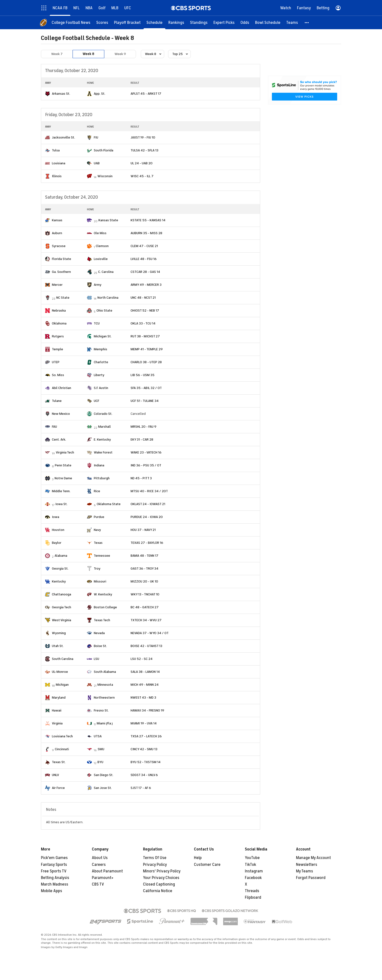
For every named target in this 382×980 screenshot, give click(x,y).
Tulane (57, 401)
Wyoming (59, 633)
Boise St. (100, 646)
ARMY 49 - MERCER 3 (146, 285)
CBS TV (98, 884)
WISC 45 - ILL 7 (142, 176)
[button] (307, 23)
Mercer (57, 285)
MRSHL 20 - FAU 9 (143, 427)
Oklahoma (59, 323)
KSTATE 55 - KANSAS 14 (148, 220)
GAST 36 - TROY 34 (144, 569)
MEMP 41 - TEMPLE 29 (147, 349)
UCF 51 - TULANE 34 (145, 401)
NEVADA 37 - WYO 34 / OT (150, 633)
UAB (97, 163)
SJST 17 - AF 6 (141, 788)
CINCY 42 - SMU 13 (144, 749)
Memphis (100, 349)
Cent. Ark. (59, 439)
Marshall (105, 427)
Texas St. (59, 762)
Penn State (63, 465)
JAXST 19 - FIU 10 (143, 137)
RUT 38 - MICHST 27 (145, 336)
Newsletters (307, 865)
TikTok (250, 865)
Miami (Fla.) (105, 723)
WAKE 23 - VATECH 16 (146, 452)
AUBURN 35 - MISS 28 (146, 233)
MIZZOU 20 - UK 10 (144, 581)
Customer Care (207, 865)
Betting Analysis (55, 878)
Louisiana (59, 163)
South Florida (104, 150)
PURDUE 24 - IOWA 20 (147, 517)
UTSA (98, 736)
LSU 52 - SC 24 (142, 659)
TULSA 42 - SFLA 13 (144, 150)
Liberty (99, 375)
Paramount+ (103, 878)
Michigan (62, 685)
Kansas (57, 220)
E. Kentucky (102, 439)
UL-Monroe (60, 672)
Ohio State (104, 310)
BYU (100, 762)
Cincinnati (62, 749)
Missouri (100, 581)
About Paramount (107, 871)
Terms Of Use (155, 858)
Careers (99, 865)
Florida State (62, 259)
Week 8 (88, 54)
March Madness (55, 884)
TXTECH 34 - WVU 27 (146, 620)
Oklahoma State (109, 504)
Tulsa (56, 150)
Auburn (57, 233)
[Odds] (245, 23)
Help (198, 858)
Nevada (99, 633)
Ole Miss (100, 233)
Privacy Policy (155, 865)
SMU (101, 749)
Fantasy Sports (54, 865)
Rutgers (58, 336)
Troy (97, 569)
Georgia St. (60, 569)
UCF (96, 401)
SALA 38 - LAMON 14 (145, 672)
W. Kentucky (103, 594)
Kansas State (108, 220)
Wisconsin (105, 176)
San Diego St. (104, 775)
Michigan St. (103, 336)
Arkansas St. (61, 94)
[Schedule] (154, 23)
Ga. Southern (61, 272)
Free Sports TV (54, 871)
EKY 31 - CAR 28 (142, 439)
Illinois (57, 176)
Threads (252, 891)
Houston (58, 530)
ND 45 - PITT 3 (141, 478)
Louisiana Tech (62, 736)
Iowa (56, 517)
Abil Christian (62, 388)
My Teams (305, 871)
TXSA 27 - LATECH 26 (146, 736)
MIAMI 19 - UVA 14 (144, 723)
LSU (96, 659)
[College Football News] (71, 23)
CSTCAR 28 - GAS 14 (145, 272)
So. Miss (58, 375)
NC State (63, 298)
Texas (98, 543)
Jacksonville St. (63, 137)
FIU (96, 137)
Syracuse (59, 246)
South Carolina (63, 659)
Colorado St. (103, 414)
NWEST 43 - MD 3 (143, 698)
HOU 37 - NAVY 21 (143, 530)
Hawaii (57, 710)
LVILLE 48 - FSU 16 (144, 259)
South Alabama (105, 672)
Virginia (57, 723)
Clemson (102, 246)
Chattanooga (62, 594)
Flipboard (253, 897)
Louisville (101, 259)
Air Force (58, 788)
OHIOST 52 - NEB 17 (145, 310)
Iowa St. (61, 504)
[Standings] (199, 23)
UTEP (56, 362)
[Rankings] (176, 23)
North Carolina (108, 298)
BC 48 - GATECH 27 (145, 607)
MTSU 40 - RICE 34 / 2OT (149, 491)
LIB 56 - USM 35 (143, 375)
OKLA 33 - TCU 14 (143, 323)
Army (98, 285)
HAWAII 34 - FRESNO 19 (147, 710)
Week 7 (57, 54)
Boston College (105, 607)
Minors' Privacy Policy (162, 871)
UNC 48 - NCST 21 (143, 298)
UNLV (55, 775)
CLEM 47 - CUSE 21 (144, 246)
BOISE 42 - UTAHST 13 (146, 646)
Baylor (57, 543)
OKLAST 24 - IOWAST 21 (148, 504)
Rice (97, 491)
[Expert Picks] (224, 23)
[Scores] (102, 23)
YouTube (252, 858)
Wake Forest (103, 452)
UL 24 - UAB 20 (142, 163)
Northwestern (104, 698)
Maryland (59, 698)
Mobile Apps (52, 891)
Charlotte (101, 362)
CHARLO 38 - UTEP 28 (146, 362)
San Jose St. (103, 788)
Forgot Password (311, 878)
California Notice (158, 891)
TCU (97, 323)
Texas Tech (102, 620)
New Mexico (61, 414)
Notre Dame (63, 478)
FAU (54, 427)
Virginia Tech (65, 452)
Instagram (254, 871)
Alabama (61, 556)
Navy (97, 530)
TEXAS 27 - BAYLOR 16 (147, 543)
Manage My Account (313, 858)
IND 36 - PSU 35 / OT (146, 465)
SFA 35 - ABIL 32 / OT (146, 388)
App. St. (100, 94)
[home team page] (48, 94)
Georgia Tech (62, 607)
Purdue (99, 517)
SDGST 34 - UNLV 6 (144, 775)
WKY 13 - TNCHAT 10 (145, 594)
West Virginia (62, 620)
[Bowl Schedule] (268, 23)
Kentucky (59, 581)
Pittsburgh (102, 478)
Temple (57, 349)
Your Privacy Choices (161, 878)
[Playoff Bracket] (127, 23)
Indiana (99, 465)
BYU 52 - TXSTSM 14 (146, 762)
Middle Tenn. (61, 491)
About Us (100, 858)
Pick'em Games (54, 858)
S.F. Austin (101, 388)
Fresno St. (101, 710)
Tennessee (102, 556)
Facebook (253, 878)
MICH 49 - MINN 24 (145, 685)
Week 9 (120, 54)
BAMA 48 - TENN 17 (144, 556)
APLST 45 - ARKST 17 (146, 94)
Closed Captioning (159, 884)
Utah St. (58, 646)
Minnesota (105, 685)
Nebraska (59, 310)
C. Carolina (106, 272)
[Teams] (292, 23)
